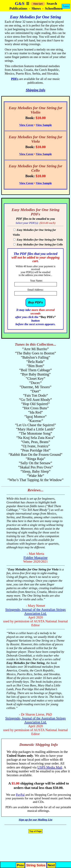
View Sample (44, 125)
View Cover (26, 125)
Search (52, 3)
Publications (19, 8)
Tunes (66, 6)
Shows (37, 8)
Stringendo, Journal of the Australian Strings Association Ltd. (36, 611)
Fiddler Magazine (35, 558)
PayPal (20, 795)
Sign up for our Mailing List (35, 820)
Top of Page (35, 831)
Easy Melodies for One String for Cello (39, 244)
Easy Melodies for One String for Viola (39, 240)
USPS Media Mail (50, 767)
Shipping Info (35, 90)
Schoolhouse (54, 8)
